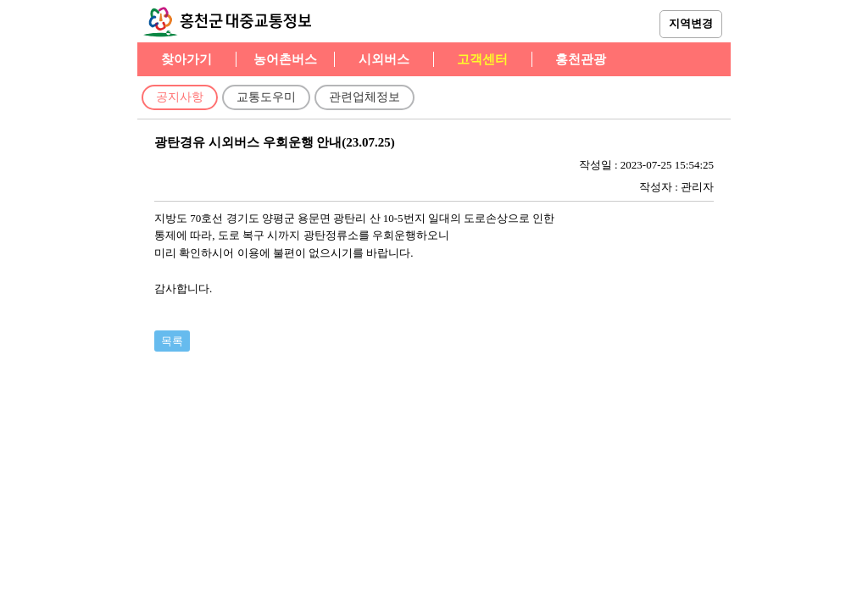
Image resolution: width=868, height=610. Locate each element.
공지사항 (180, 97)
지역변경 (691, 23)
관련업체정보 (364, 97)
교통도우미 (266, 97)
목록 (172, 341)
